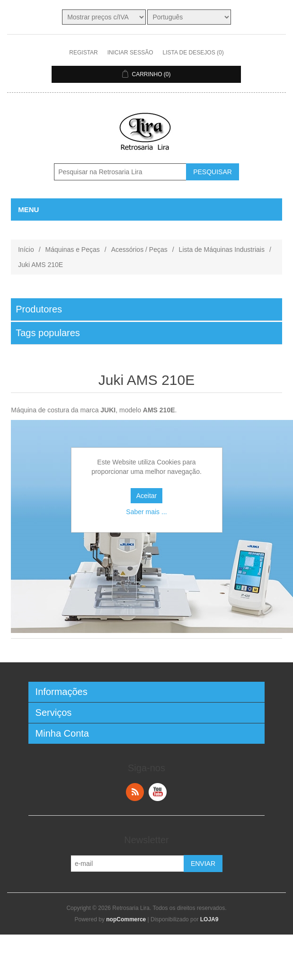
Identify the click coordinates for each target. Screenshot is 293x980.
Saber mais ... (146, 512)
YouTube (158, 792)
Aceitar (147, 496)
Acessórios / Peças (139, 249)
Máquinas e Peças (73, 249)
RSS (135, 792)
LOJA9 (209, 919)
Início (26, 249)
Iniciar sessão (130, 53)
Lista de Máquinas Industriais (222, 249)
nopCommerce (126, 919)
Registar (83, 53)
